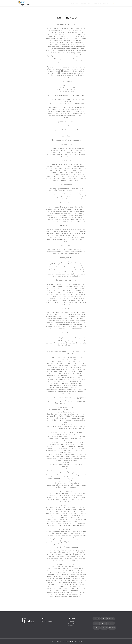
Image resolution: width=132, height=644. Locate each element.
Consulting (71, 621)
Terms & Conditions (47, 621)
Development (72, 623)
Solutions (70, 626)
